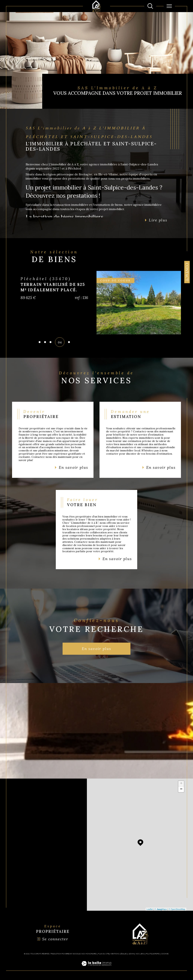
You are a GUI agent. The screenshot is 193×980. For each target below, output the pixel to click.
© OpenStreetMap (177, 909)
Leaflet (150, 909)
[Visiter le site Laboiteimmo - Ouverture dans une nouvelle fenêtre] (96, 968)
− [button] (181, 789)
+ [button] (181, 784)
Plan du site (104, 954)
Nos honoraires (89, 954)
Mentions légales (119, 954)
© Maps (161, 909)
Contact (187, 272)
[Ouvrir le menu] (169, 6)
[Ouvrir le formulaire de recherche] (150, 6)
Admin (131, 954)
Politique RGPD (153, 954)
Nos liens (140, 954)
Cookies (165, 954)
